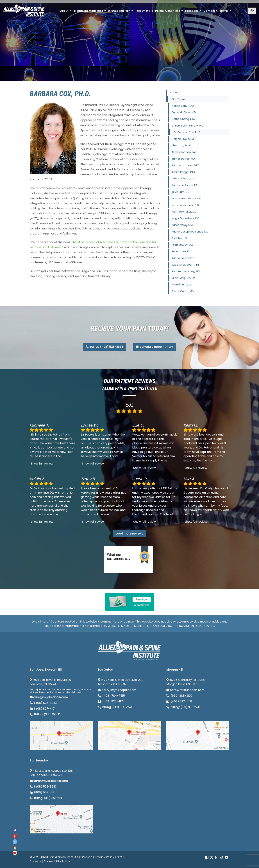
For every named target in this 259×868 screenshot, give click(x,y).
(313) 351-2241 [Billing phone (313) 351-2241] (47, 714)
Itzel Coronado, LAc (184, 152)
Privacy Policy (104, 857)
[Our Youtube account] (227, 857)
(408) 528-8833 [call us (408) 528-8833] (43, 703)
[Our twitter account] (15, 842)
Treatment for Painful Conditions (159, 12)
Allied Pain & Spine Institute (59, 857)
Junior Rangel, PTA (183, 172)
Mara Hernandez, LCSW (186, 199)
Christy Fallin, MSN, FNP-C (188, 126)
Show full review (42, 464)
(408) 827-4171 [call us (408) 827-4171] (43, 709)
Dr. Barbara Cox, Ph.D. (187, 132)
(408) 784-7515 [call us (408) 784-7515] (111, 696)
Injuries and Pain (121, 12)
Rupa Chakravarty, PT (185, 265)
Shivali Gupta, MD (183, 291)
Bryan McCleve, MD (184, 112)
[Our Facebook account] (207, 857)
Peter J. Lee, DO (181, 251)
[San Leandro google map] (61, 819)
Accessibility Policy (57, 861)
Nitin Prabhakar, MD (184, 212)
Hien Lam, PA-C (181, 145)
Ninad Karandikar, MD (185, 205)
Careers (35, 861)
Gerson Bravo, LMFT (184, 139)
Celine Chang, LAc (183, 119)
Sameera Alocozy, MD (186, 271)
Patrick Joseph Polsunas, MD (190, 232)
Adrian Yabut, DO (183, 106)
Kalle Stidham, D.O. (184, 179)
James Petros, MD (183, 159)
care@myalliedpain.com (49, 697)
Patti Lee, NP (179, 238)
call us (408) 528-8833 (104, 347)
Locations (194, 12)
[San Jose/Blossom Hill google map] (61, 735)
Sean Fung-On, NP (183, 278)
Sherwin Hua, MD (182, 285)
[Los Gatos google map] (129, 735)
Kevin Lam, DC (181, 192)
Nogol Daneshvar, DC (185, 218)
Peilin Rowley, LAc (182, 245)
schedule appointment (155, 347)
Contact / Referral (218, 12)
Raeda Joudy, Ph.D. (184, 258)
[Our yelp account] (216, 857)
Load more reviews (129, 534)
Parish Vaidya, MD (183, 225)
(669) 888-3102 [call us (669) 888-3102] (180, 696)
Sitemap (87, 857)
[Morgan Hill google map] (198, 735)
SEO (119, 857)
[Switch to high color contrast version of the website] (252, 11)
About (66, 12)
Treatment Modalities (90, 12)
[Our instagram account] (221, 857)
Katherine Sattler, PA (185, 185)
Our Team (178, 99)
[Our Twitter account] (212, 857)
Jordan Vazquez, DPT (185, 165)
